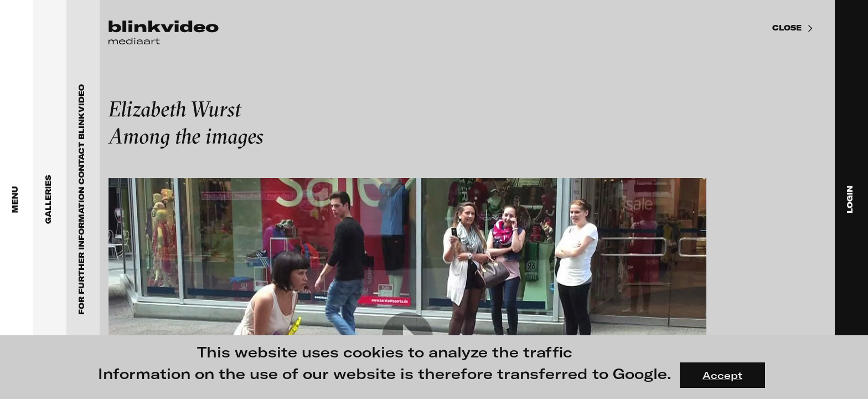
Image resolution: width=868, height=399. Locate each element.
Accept (722, 375)
